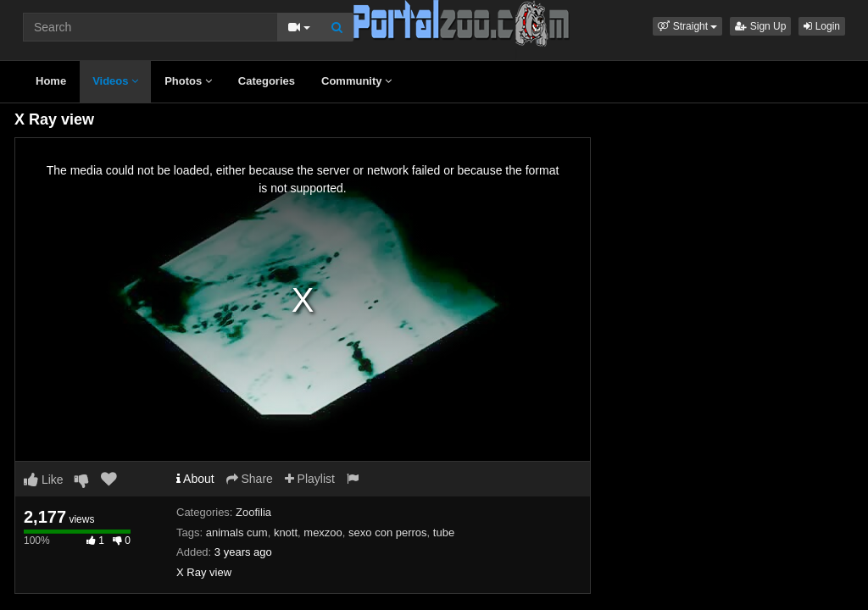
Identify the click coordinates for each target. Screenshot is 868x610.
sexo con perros (388, 532)
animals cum (237, 532)
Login (822, 26)
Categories (267, 81)
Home (51, 81)
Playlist (310, 479)
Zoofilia (253, 512)
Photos (188, 81)
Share (250, 479)
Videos (115, 81)
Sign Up (760, 26)
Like (44, 480)
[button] (687, 26)
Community (356, 81)
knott (286, 532)
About (195, 479)
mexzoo (323, 532)
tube (444, 532)
